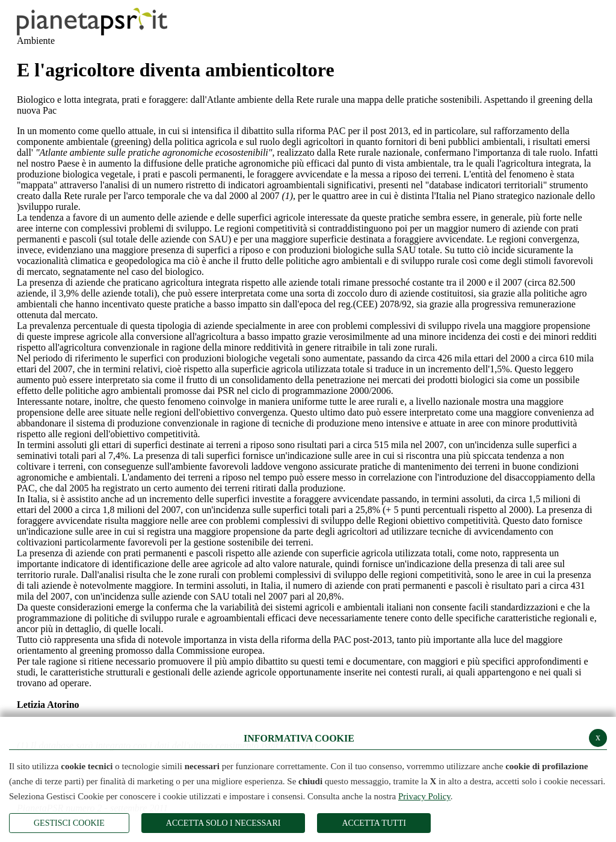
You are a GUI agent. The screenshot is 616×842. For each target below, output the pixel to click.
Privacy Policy (424, 796)
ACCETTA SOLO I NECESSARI (223, 823)
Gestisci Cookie (69, 823)
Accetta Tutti (374, 823)
